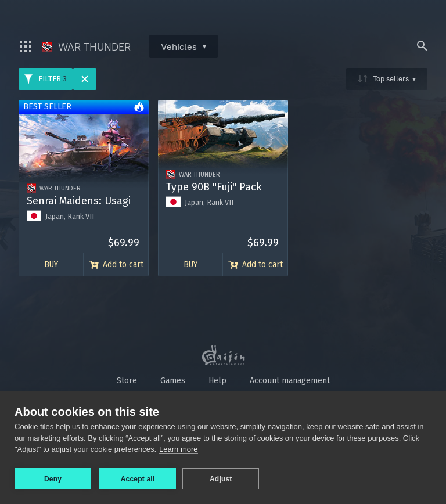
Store (127, 381)
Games (173, 381)
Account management (290, 381)
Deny (53, 479)
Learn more (178, 451)
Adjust (223, 479)
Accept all (138, 479)
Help (217, 381)
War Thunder (86, 47)
